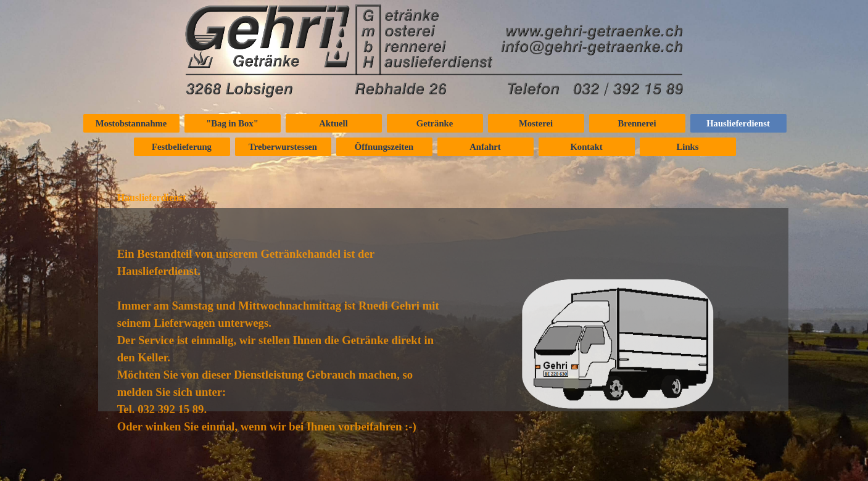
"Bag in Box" (232, 123)
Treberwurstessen (283, 147)
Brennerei (637, 123)
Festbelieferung (182, 147)
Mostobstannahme (131, 123)
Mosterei (536, 123)
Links (688, 147)
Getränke (435, 123)
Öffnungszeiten (384, 147)
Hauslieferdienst (738, 123)
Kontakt (586, 147)
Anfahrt (485, 147)
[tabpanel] (282, 376)
